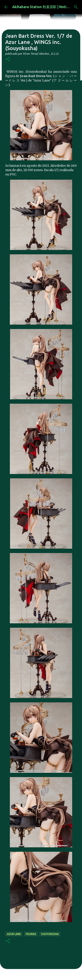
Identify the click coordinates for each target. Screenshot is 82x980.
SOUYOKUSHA (50, 934)
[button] (8, 59)
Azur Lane (14, 934)
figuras (31, 934)
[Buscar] (76, 7)
